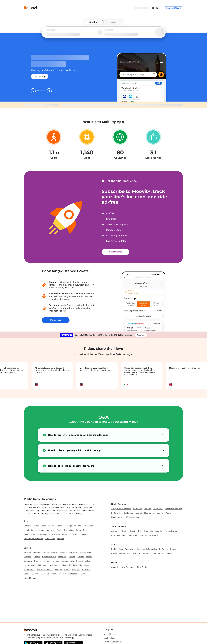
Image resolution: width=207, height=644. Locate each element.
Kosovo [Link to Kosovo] (79, 561)
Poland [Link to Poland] (67, 570)
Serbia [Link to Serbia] (27, 574)
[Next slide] (49, 91)
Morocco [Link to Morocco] (136, 553)
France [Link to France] (89, 557)
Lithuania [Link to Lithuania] (42, 565)
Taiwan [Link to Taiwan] (65, 534)
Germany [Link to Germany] (28, 561)
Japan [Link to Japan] (34, 530)
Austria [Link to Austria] (45, 552)
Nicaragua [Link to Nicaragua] (149, 513)
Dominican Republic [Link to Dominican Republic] (173, 509)
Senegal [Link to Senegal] (146, 553)
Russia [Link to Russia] (86, 530)
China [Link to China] (43, 526)
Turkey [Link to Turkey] (83, 534)
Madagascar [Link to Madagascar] (125, 553)
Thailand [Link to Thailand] (74, 534)
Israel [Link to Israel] (26, 530)
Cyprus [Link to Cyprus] (51, 526)
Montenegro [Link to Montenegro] (84, 565)
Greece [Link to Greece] (37, 561)
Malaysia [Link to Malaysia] (51, 530)
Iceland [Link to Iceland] (56, 561)
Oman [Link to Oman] (59, 530)
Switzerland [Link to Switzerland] (73, 574)
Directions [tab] (94, 22)
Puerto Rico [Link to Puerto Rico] (171, 513)
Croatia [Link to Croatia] (37, 557)
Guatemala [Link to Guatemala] (128, 513)
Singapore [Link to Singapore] (42, 534)
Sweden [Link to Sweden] (62, 574)
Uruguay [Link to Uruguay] (143, 535)
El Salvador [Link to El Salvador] (116, 513)
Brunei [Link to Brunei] (36, 526)
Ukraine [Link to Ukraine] (84, 574)
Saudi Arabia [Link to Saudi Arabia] (30, 534)
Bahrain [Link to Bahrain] (27, 526)
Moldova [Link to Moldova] (73, 565)
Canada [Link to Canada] (147, 509)
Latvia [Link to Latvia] (88, 561)
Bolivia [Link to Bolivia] (125, 531)
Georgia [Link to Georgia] (60, 526)
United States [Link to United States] (117, 517)
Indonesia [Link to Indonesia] (89, 526)
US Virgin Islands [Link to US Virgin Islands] (133, 517)
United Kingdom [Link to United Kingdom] (31, 578)
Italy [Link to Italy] (72, 561)
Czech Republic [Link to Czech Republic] (49, 557)
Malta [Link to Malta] (65, 565)
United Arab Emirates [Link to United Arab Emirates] (33, 539)
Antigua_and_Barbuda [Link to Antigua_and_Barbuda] (121, 509)
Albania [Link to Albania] (27, 552)
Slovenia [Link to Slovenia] (45, 574)
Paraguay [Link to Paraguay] (116, 535)
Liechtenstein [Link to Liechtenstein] (30, 565)
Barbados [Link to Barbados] (137, 509)
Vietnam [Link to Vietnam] (61, 539)
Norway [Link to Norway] (58, 570)
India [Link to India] (80, 526)
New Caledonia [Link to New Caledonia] (128, 567)
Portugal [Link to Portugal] (76, 570)
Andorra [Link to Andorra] (36, 552)
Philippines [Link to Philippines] (69, 530)
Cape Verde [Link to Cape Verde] (130, 549)
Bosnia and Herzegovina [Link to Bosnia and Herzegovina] (80, 552)
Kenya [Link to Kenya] (114, 553)
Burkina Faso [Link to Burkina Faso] (117, 549)
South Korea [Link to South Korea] (54, 534)
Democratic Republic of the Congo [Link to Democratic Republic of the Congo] (153, 549)
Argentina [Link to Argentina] (116, 531)
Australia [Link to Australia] (115, 567)
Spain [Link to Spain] (54, 574)
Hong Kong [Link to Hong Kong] (71, 526)
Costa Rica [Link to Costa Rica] (158, 509)
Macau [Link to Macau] (41, 530)
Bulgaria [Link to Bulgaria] (28, 557)
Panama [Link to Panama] (160, 513)
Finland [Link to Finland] (81, 557)
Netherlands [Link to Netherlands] (29, 570)
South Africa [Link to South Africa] (158, 553)
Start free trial (116, 252)
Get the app (40, 76)
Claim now (141, 335)
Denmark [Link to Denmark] (62, 557)
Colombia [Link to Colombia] (148, 531)
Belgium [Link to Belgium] (63, 552)
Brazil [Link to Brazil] (133, 531)
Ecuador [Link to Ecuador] (159, 531)
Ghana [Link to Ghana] (173, 549)
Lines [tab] (113, 22)
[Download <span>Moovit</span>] (174, 8)
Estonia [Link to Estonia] (72, 557)
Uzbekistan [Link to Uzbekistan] (50, 539)
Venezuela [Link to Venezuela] (153, 535)
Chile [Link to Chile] (140, 531)
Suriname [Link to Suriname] (133, 535)
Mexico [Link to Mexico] (139, 513)
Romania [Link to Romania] (86, 570)
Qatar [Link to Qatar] (78, 530)
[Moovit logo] (31, 8)
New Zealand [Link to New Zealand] (143, 567)
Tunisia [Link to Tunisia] (169, 553)
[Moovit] (31, 631)
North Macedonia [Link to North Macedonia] (45, 570)
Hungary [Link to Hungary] (47, 561)
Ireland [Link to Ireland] (65, 561)
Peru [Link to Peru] (124, 535)
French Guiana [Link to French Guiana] (171, 531)
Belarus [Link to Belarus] (54, 552)
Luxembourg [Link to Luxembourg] (54, 565)
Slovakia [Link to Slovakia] (36, 574)
